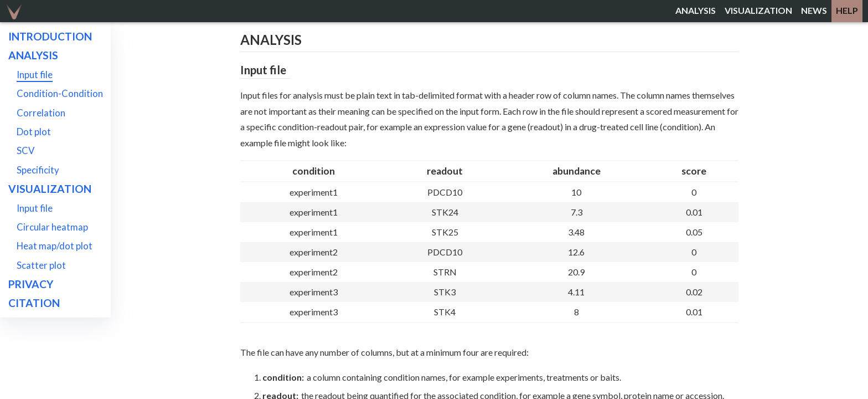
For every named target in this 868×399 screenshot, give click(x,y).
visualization (758, 10)
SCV (25, 150)
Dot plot (34, 132)
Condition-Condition (60, 93)
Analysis (33, 55)
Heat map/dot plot (55, 246)
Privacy (31, 284)
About (27, 341)
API (17, 322)
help (847, 10)
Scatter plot (41, 265)
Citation (34, 303)
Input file (35, 75)
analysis (696, 10)
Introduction (50, 36)
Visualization (50, 189)
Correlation (41, 113)
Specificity (38, 170)
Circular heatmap (52, 227)
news (814, 10)
